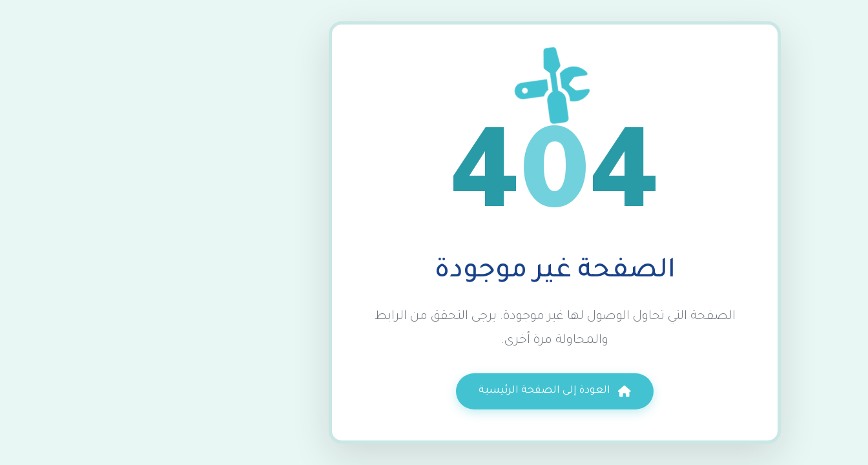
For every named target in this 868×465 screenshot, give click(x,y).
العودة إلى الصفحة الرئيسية (434, 391)
